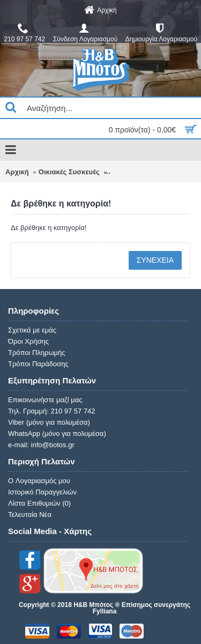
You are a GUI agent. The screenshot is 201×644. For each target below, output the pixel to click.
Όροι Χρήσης (28, 341)
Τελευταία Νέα (30, 515)
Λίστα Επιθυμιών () (39, 503)
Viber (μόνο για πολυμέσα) (49, 422)
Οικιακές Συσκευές (69, 172)
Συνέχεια (155, 260)
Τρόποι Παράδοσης (38, 364)
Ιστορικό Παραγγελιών (42, 492)
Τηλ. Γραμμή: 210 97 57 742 (52, 411)
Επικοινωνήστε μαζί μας (45, 400)
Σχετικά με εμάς (32, 330)
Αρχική (17, 172)
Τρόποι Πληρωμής (37, 353)
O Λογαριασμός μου (39, 481)
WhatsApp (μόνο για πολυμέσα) (57, 434)
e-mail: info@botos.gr (41, 445)
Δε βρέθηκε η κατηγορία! (150, 172)
